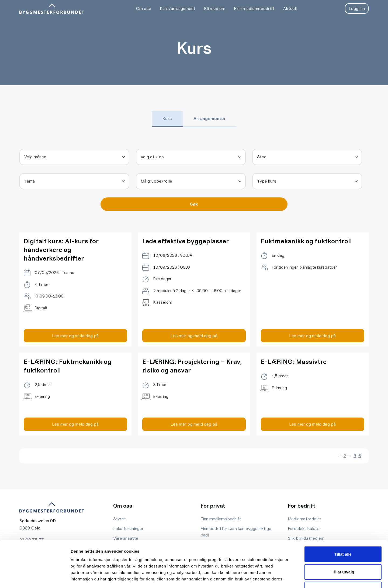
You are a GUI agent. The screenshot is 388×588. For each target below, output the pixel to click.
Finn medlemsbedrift (254, 8)
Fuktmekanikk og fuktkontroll (307, 241)
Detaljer (287, 577)
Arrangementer (210, 119)
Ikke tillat (343, 553)
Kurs (167, 119)
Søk (194, 204)
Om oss (143, 8)
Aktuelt (290, 8)
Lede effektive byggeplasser (187, 241)
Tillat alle (343, 517)
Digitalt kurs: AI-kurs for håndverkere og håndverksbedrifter (62, 250)
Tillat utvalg (343, 535)
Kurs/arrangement (177, 8)
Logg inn (357, 8)
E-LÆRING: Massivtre (294, 362)
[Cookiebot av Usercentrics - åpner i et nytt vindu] (35, 577)
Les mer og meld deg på (75, 336)
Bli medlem (214, 8)
